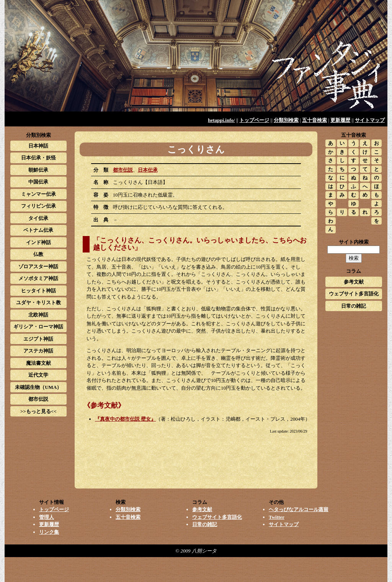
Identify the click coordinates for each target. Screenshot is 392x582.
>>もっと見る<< (38, 411)
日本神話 (38, 146)
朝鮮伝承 (38, 170)
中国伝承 (38, 182)
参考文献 (354, 282)
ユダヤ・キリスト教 (38, 302)
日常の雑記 (354, 306)
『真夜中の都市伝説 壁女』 (125, 419)
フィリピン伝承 (38, 206)
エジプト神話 (38, 339)
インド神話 (38, 242)
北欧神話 (38, 315)
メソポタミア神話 (38, 278)
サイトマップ (370, 120)
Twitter (277, 517)
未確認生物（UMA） (38, 387)
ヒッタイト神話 (38, 291)
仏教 (38, 254)
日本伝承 (148, 170)
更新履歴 (340, 120)
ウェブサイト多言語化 (354, 294)
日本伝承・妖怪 (38, 158)
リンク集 (49, 532)
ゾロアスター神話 (38, 266)
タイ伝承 (38, 218)
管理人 (47, 517)
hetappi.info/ (221, 120)
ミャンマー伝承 (38, 194)
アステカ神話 (38, 351)
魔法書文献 (38, 363)
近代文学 (38, 375)
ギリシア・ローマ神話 (38, 327)
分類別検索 (286, 120)
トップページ (254, 120)
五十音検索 (314, 120)
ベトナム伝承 (38, 230)
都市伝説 (123, 170)
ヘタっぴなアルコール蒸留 (299, 509)
